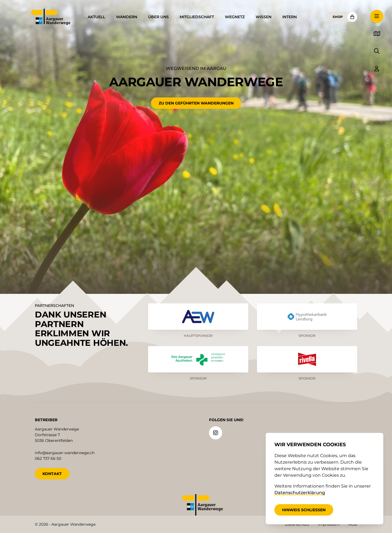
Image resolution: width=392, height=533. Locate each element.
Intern (290, 17)
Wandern (127, 17)
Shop (338, 17)
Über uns (158, 17)
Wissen (264, 17)
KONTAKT (52, 473)
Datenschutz (297, 524)
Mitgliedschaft (197, 17)
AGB (353, 524)
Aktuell (96, 17)
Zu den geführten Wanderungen (196, 103)
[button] (377, 16)
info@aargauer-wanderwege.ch (65, 452)
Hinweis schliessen (304, 510)
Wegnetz (235, 17)
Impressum (329, 524)
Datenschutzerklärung (300, 493)
